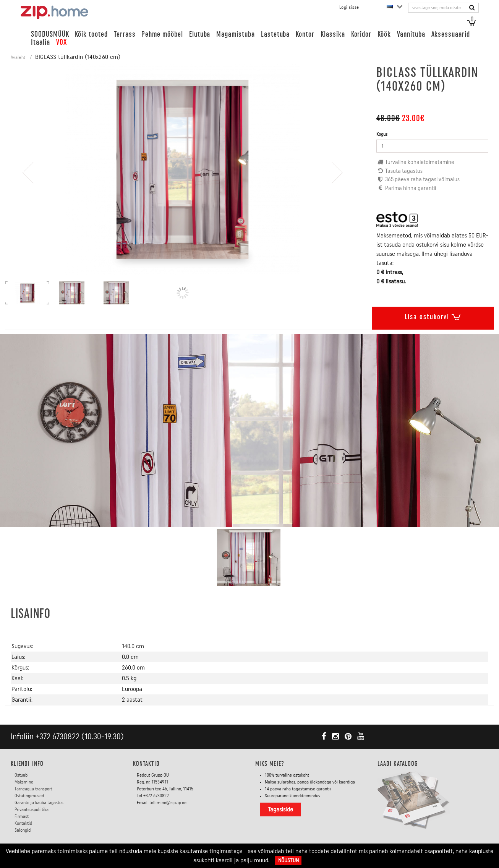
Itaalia (41, 42)
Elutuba (200, 34)
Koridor (361, 34)
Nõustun (288, 861)
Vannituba (411, 34)
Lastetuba (275, 34)
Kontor (305, 34)
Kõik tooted (91, 34)
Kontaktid (23, 823)
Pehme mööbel (162, 34)
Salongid (23, 830)
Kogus (382, 134)
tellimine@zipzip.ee (168, 803)
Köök (384, 34)
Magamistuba (235, 34)
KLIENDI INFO (27, 764)
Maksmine (24, 782)
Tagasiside (280, 809)
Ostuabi (22, 775)
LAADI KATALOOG (398, 764)
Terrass (125, 34)
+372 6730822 (58, 737)
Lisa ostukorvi (433, 315)
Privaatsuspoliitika (32, 809)
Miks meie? (270, 764)
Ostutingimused (29, 796)
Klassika (333, 34)
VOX (62, 42)
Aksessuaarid (451, 34)
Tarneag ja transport (33, 789)
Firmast (22, 816)
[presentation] (28, 195)
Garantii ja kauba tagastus (39, 803)
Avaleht (18, 57)
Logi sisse (349, 7)
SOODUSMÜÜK (50, 34)
